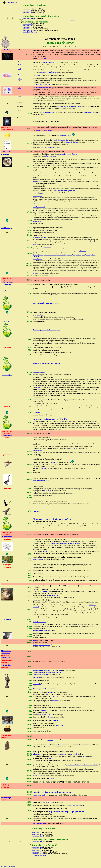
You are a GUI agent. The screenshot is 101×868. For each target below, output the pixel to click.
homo (35, 745)
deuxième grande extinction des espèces (46, 330)
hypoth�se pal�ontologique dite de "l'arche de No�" (82, 765)
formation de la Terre (65, 135)
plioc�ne (7, 619)
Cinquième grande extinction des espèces (52, 519)
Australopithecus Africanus (41, 645)
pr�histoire (5, 658)
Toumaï (45, 591)
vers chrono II (27, 11)
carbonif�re (7, 375)
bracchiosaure (45, 480)
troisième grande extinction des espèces (46, 363)
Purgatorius (46, 551)
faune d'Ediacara (38, 259)
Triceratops (36, 511)
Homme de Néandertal (39, 776)
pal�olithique (6, 798)
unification (36, 76)
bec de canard (47, 491)
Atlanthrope (37, 754)
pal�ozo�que (7, 282)
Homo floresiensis (39, 795)
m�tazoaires (82, 251)
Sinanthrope (58, 745)
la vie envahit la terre (39, 372)
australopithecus (53, 673)
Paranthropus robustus (40, 689)
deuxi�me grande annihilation (42, 85)
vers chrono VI (28, 29)
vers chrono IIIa (28, 13)
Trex (42, 511)
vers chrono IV (28, 25)
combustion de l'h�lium (71, 142)
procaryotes (36, 245)
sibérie (85, 756)
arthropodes (39, 387)
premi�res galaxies (48, 112)
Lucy (51, 634)
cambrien (7, 284)
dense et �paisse (68, 154)
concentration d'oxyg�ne (40, 238)
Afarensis (54, 670)
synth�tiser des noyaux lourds (51, 148)
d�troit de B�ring (75, 805)
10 (20, 65)
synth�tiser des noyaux (90, 112)
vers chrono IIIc (28, 24)
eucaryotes (48, 247)
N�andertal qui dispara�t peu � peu (67, 812)
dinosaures (72, 448)
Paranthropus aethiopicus (41, 674)
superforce (43, 59)
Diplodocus (36, 480)
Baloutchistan (59, 725)
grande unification (49, 62)
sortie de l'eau (39, 315)
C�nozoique (7, 537)
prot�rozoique (7, 228)
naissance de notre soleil (45, 130)
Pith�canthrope (75, 754)
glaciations (43, 710)
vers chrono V (27, 27)
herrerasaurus (37, 451)
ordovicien (7, 291)
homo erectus (55, 701)
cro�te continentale (50, 156)
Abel (34, 641)
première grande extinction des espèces (46, 303)
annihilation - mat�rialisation (49, 72)
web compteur (73, 20)
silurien (7, 321)
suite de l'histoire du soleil (61, 140)
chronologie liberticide (30, 32)
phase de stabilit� (38, 140)
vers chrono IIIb (28, 18)
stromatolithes (37, 221)
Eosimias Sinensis (38, 559)
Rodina (35, 273)
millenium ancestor (53, 595)
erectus (48, 695)
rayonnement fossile (62, 107)
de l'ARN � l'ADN (38, 196)
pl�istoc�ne (6, 665)
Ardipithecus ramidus (40, 622)
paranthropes (39, 673)
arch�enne (5, 154)
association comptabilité (8, 866)
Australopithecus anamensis (41, 630)
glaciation (50, 692)
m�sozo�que (7, 435)
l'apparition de (64, 190)
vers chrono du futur (29, 30)
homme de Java (56, 697)
